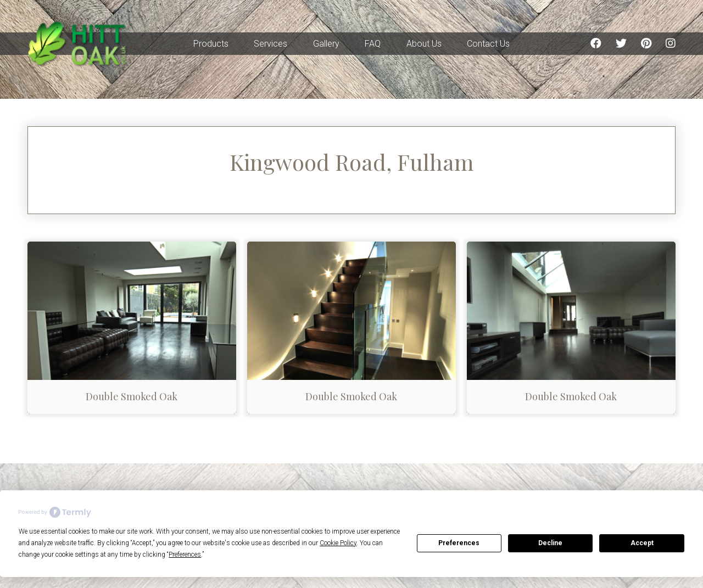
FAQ (373, 44)
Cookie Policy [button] (338, 543)
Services (270, 44)
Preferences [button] (185, 555)
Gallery (326, 44)
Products (211, 44)
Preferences (459, 543)
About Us (424, 44)
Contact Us (488, 44)
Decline (550, 543)
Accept (642, 543)
